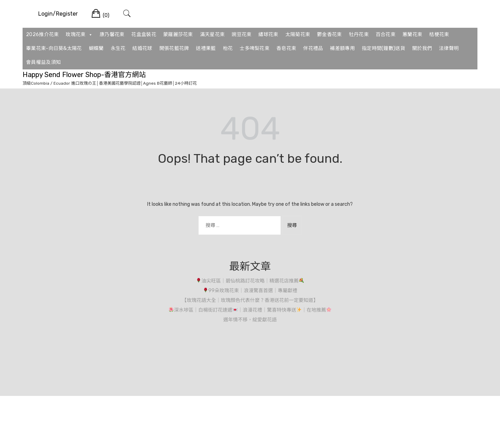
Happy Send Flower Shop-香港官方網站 (84, 75)
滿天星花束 (212, 35)
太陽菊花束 (298, 35)
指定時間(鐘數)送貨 (384, 48)
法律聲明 (449, 48)
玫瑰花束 (79, 35)
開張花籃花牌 (174, 48)
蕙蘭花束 (412, 35)
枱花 (228, 48)
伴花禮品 (313, 48)
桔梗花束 (439, 35)
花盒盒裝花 (144, 35)
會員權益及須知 (43, 62)
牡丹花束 (359, 35)
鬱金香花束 (330, 35)
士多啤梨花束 (255, 48)
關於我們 (422, 48)
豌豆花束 (241, 35)
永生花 (118, 48)
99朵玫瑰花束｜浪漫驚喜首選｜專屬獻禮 (250, 291)
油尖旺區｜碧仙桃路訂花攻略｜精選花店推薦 (250, 281)
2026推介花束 (42, 35)
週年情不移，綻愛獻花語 (250, 320)
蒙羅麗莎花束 (178, 35)
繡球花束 (268, 35)
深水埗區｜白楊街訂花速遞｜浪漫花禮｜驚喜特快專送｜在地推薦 (250, 310)
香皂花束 (286, 48)
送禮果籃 (206, 48)
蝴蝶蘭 (96, 48)
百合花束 (386, 35)
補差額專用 (342, 48)
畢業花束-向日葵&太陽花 (54, 48)
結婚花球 (142, 48)
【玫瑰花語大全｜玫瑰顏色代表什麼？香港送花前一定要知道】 (250, 300)
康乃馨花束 (112, 35)
